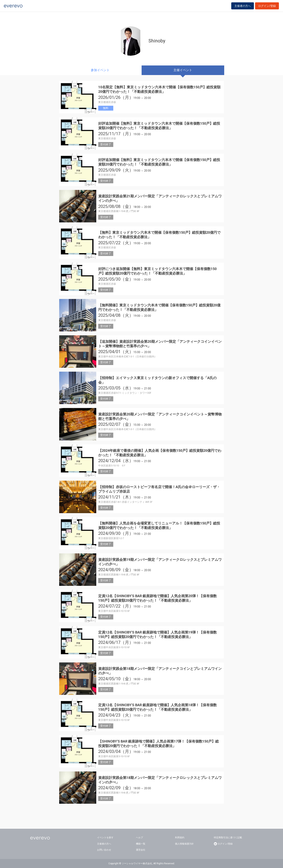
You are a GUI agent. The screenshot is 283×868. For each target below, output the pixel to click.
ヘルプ (139, 838)
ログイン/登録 (267, 8)
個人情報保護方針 (184, 844)
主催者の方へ (243, 8)
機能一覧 (141, 844)
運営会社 (141, 850)
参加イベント (100, 70)
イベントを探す (105, 838)
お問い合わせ (104, 850)
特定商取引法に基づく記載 (228, 838)
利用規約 (180, 838)
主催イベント (183, 70)
